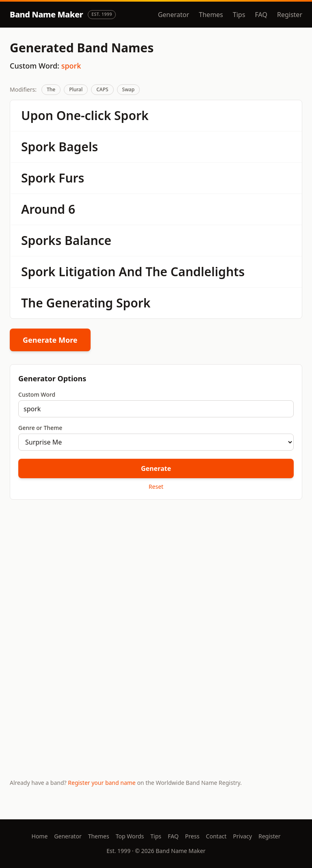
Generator (174, 15)
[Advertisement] (156, 569)
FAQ (261, 15)
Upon (37, 115)
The (51, 89)
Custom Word (37, 394)
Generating (80, 303)
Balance (88, 240)
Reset (156, 487)
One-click (84, 115)
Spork (131, 115)
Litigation (87, 272)
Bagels (78, 147)
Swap (129, 89)
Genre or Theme (40, 428)
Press (192, 836)
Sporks (41, 240)
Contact (216, 836)
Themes (211, 15)
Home (40, 836)
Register (290, 15)
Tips (239, 15)
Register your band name (102, 783)
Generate (156, 468)
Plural (76, 89)
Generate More (50, 340)
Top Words (130, 836)
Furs (71, 178)
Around (43, 209)
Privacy (243, 836)
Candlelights (208, 272)
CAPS (102, 89)
